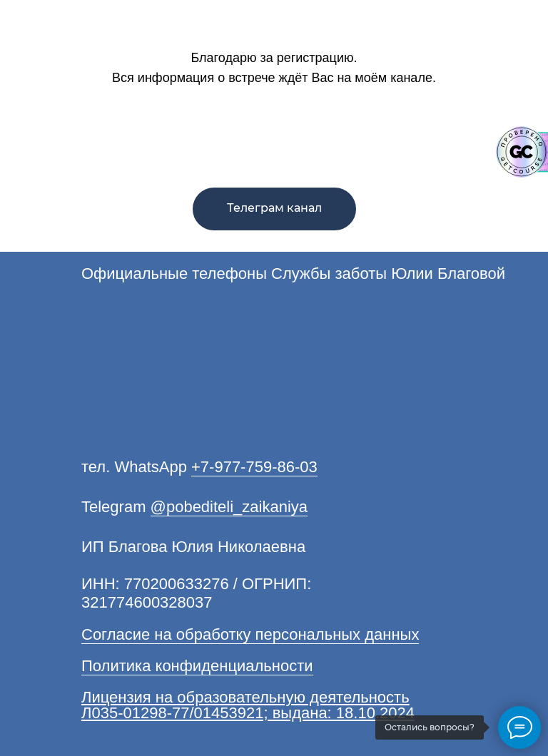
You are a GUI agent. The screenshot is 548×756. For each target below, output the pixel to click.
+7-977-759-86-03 (254, 467)
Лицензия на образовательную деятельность (245, 697)
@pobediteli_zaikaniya (229, 507)
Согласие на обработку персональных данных (250, 634)
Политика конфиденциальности (197, 666)
